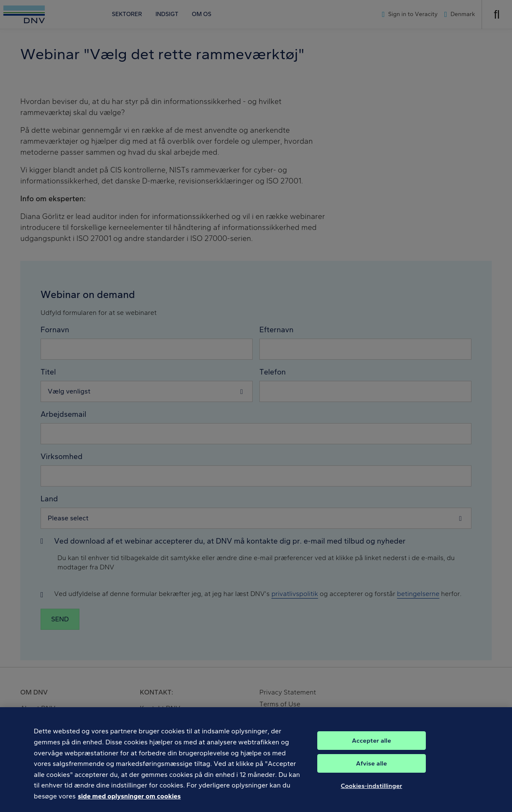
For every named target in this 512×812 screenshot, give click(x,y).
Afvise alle (372, 769)
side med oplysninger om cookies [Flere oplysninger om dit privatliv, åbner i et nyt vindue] (129, 802)
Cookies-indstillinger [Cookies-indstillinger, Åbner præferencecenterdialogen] (372, 792)
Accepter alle (372, 746)
